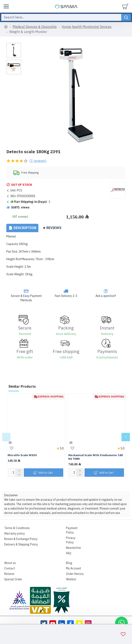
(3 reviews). (38, 161)
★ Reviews (52, 228)
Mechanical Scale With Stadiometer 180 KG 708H (96, 457)
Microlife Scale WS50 (22, 455)
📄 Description (22, 228)
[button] (6, 437)
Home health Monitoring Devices (87, 27)
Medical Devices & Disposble (35, 27)
